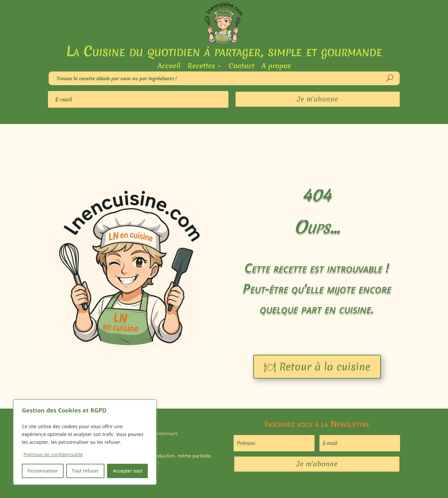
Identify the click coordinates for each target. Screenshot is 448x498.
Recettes (201, 67)
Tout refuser (85, 471)
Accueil (169, 67)
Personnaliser (43, 471)
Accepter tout (128, 471)
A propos (276, 67)
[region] (85, 442)
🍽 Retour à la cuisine (317, 367)
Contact (242, 67)
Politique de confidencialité (53, 454)
